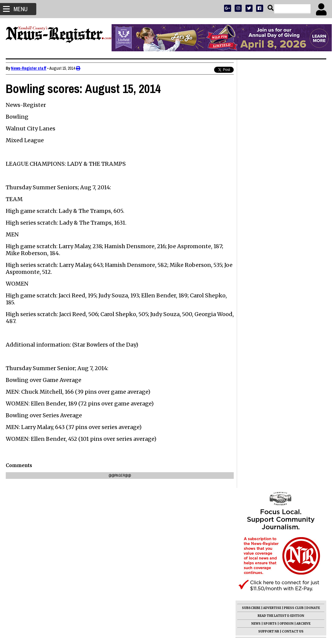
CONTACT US (292, 203)
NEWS (256, 195)
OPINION (286, 195)
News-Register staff (29, 68)
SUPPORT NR (268, 203)
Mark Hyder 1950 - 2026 (266, 337)
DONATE (313, 179)
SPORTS (270, 195)
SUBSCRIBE (251, 179)
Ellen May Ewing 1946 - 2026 (270, 448)
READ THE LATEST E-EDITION (281, 187)
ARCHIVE (303, 195)
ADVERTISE (272, 179)
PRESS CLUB (293, 179)
